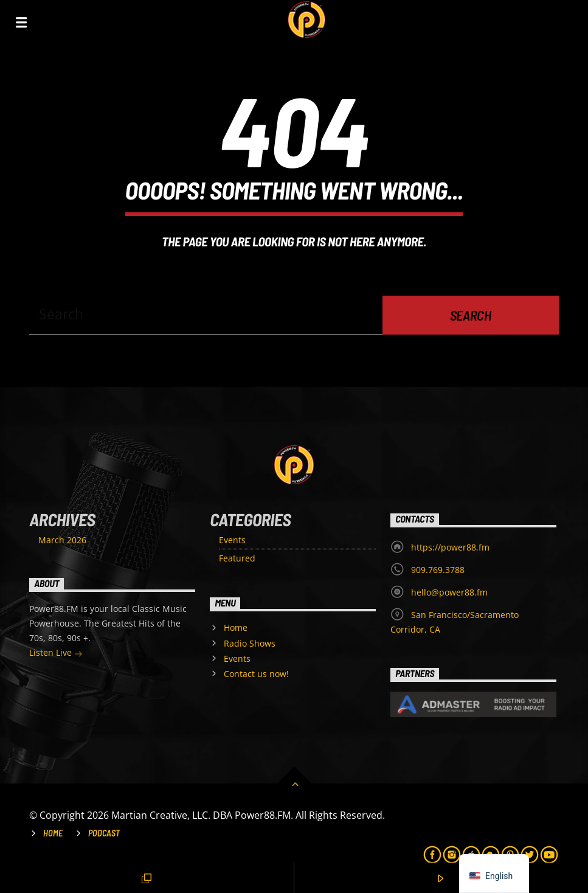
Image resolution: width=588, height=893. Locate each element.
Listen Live (56, 654)
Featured (237, 558)
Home (236, 627)
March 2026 (62, 540)
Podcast (104, 833)
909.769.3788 (438, 570)
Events (232, 540)
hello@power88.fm (449, 592)
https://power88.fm (450, 547)
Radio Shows (250, 643)
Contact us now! (256, 674)
